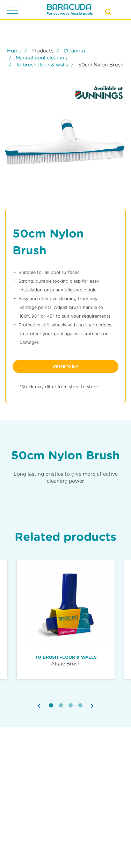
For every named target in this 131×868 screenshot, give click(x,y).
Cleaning (74, 51)
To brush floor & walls (42, 65)
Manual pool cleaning (42, 58)
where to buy (66, 366)
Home (14, 51)
